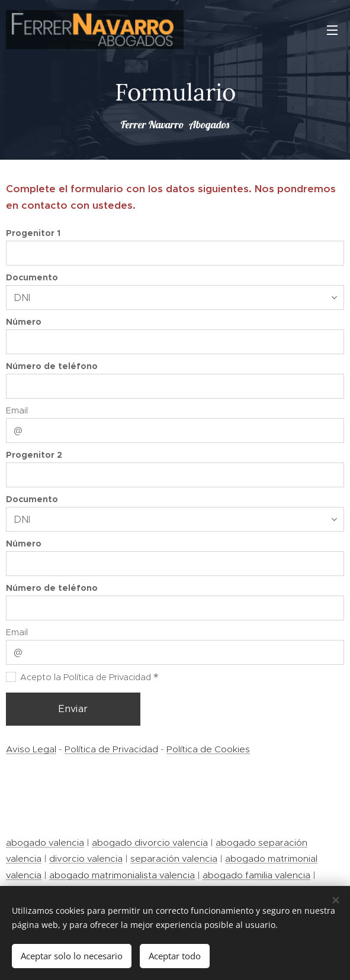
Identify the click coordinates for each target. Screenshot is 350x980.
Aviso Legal (31, 750)
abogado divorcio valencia (150, 842)
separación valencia (174, 858)
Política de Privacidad (111, 750)
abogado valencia (45, 842)
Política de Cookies (208, 750)
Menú (332, 30)
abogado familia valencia (256, 875)
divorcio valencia (86, 858)
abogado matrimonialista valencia (122, 875)
